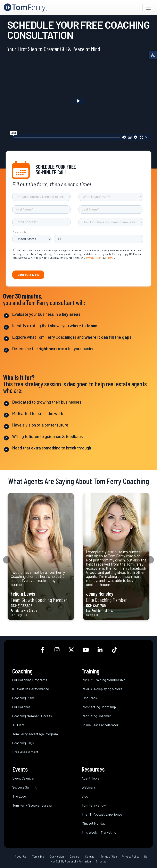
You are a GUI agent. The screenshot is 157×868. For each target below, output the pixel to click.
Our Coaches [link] (21, 707)
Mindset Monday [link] (93, 823)
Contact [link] (90, 856)
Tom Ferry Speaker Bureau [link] (32, 805)
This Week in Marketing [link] (99, 832)
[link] (153, 55)
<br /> (78, 101)
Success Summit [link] (24, 787)
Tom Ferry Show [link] (94, 805)
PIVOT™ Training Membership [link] (104, 680)
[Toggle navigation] (148, 8)
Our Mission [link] (57, 856)
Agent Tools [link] (90, 778)
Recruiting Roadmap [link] (97, 716)
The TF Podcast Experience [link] (102, 814)
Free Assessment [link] (25, 752)
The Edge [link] (19, 796)
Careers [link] (74, 856)
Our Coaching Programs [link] (30, 680)
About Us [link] (21, 856)
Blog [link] (85, 796)
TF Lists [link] (18, 725)
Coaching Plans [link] (23, 698)
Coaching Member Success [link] (32, 716)
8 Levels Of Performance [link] (31, 689)
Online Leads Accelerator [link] (100, 725)
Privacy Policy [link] (131, 856)
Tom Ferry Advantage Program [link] (35, 734)
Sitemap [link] (101, 861)
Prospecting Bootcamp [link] (99, 707)
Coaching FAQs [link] (23, 743)
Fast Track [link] (89, 698)
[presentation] (7, 560)
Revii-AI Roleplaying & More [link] (102, 689)
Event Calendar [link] (23, 778)
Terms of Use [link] (109, 856)
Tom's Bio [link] (38, 856)
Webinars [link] (89, 787)
